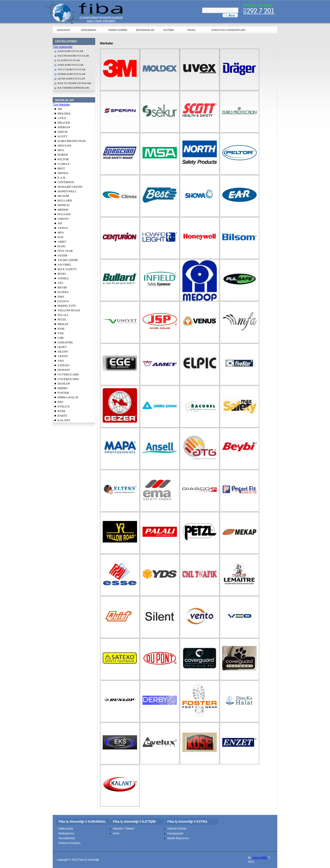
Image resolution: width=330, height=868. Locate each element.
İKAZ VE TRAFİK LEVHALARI (74, 83)
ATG (60, 283)
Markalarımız (66, 833)
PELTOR (63, 159)
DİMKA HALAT (68, 397)
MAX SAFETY (67, 269)
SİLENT (63, 351)
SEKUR (63, 132)
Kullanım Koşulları (70, 843)
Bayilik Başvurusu (178, 838)
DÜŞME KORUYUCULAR (71, 74)
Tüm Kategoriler (63, 47)
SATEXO (63, 365)
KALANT (64, 420)
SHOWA (63, 173)
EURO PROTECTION (72, 141)
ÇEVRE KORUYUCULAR (71, 79)
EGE (60, 237)
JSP (60, 223)
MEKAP (63, 324)
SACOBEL (65, 264)
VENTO (63, 356)
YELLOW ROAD (69, 310)
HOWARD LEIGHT (70, 187)
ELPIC (62, 246)
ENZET (62, 416)
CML (61, 338)
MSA (61, 150)
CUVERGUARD (68, 374)
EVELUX (64, 406)
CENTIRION (66, 182)
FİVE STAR (65, 251)
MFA (61, 232)
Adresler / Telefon (124, 829)
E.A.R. (62, 178)
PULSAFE (64, 214)
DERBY (63, 388)
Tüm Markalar (61, 105)
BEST (61, 168)
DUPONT (64, 370)
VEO (61, 361)
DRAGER (64, 123)
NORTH (63, 155)
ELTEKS (63, 292)
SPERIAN (64, 127)
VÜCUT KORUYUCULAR (71, 69)
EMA (61, 297)
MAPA (62, 274)
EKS (60, 402)
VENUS (63, 228)
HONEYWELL (67, 191)
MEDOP (63, 210)
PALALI (63, 315)
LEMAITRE (65, 342)
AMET (62, 242)
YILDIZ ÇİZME (68, 260)
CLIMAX (64, 164)
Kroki (116, 833)
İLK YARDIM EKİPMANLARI (73, 88)
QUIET (62, 347)
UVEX (62, 118)
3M (60, 109)
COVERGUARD (68, 379)
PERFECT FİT (67, 306)
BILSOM (63, 196)
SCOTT (62, 136)
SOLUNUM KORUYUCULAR (73, 56)
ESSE (61, 329)
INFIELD (63, 205)
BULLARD (65, 200)
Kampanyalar (175, 833)
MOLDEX (64, 113)
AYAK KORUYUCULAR (70, 65)
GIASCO (63, 301)
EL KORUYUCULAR (69, 60)
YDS (61, 333)
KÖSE (62, 411)
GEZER (62, 255)
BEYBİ (62, 287)
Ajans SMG (260, 858)
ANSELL (63, 278)
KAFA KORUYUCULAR (70, 51)
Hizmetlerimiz (67, 838)
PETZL (62, 319)
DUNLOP (64, 384)
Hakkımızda (66, 829)
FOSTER (63, 393)
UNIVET (63, 219)
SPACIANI (64, 145)
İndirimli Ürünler (177, 829)
